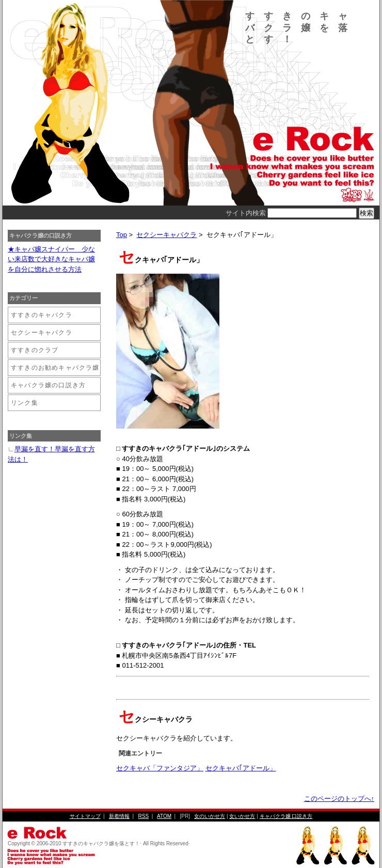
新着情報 (119, 816)
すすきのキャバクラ (42, 315)
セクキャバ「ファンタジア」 (160, 768)
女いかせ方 (242, 816)
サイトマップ (85, 816)
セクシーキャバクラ (166, 235)
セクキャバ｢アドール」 (241, 768)
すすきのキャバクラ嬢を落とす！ (301, 28)
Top (122, 235)
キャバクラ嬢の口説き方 (48, 385)
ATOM (164, 816)
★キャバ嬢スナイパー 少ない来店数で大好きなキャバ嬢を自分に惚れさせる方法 (51, 259)
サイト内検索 (246, 213)
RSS (144, 816)
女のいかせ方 (210, 816)
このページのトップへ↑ (339, 799)
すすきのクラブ (35, 350)
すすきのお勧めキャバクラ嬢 (55, 368)
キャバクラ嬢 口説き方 (286, 816)
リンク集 (25, 403)
